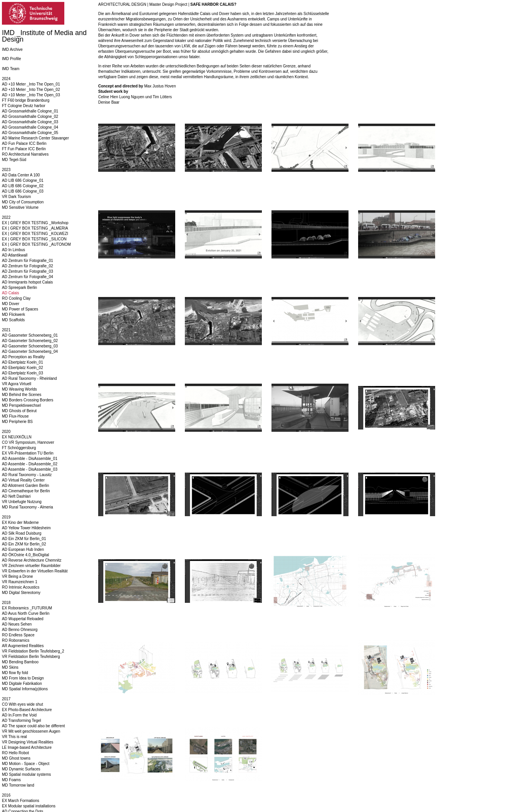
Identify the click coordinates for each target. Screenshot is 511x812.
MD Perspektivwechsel (21, 405)
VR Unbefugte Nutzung (22, 502)
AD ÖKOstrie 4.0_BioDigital (25, 555)
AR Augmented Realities (23, 646)
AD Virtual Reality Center (23, 480)
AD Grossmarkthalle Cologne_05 (30, 133)
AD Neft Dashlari (16, 496)
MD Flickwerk (13, 315)
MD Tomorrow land (18, 785)
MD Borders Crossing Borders (28, 400)
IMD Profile (11, 59)
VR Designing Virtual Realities (28, 742)
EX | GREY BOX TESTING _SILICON (34, 239)
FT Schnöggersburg (19, 448)
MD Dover (11, 304)
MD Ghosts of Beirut (19, 411)
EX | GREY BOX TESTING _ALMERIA (35, 228)
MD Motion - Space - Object (26, 764)
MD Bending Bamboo (20, 662)
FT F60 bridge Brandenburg (26, 100)
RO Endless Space (18, 635)
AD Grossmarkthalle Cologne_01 (30, 111)
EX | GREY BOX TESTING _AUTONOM (36, 244)
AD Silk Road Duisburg (22, 533)
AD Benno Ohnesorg (20, 630)
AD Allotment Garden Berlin (25, 486)
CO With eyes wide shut (23, 704)
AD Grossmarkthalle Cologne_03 (30, 122)
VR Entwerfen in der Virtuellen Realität (35, 571)
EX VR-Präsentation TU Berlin (28, 453)
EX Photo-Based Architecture (27, 710)
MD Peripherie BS (17, 422)
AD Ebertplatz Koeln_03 (23, 373)
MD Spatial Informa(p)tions (25, 689)
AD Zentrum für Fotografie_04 (28, 277)
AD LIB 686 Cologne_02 (23, 186)
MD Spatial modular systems (26, 774)
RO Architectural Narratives (25, 154)
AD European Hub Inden (23, 549)
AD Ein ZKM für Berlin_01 (24, 539)
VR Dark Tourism (16, 197)
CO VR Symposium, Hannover (28, 442)
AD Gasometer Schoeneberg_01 (30, 335)
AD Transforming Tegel (22, 721)
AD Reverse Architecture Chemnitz (32, 560)
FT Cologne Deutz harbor (24, 106)
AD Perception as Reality (23, 357)
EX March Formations (21, 801)
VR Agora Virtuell (17, 384)
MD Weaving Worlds (19, 389)
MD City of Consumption (23, 202)
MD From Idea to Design (23, 678)
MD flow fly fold (15, 673)
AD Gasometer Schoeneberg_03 (30, 346)
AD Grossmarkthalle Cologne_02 (30, 117)
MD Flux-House (15, 416)
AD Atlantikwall (15, 255)
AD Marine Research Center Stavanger (35, 138)
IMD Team (11, 69)
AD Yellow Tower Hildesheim (26, 528)
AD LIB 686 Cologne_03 (23, 191)
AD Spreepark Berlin (19, 288)
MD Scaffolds (13, 320)
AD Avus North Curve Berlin (26, 613)
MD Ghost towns (16, 758)
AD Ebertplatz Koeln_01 (23, 362)
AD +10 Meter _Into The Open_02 (31, 90)
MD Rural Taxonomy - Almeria (28, 507)
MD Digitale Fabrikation (22, 684)
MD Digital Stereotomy (21, 593)
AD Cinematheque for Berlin (26, 491)
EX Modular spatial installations (29, 806)
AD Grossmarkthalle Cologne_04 (30, 127)
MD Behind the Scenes (22, 395)
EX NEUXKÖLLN (17, 437)
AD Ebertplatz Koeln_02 (23, 368)
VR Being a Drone (18, 576)
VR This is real (14, 737)
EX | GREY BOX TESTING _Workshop (35, 223)
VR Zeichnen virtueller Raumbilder (31, 566)
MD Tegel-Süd (14, 160)
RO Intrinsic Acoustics (21, 587)
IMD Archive (12, 49)
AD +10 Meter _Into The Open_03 (31, 95)
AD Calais (10, 293)
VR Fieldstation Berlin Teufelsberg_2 (33, 651)
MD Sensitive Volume (20, 207)
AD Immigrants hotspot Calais (27, 282)
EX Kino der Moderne (20, 523)
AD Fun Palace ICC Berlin (24, 143)
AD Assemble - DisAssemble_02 (30, 464)
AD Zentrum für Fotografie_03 (28, 271)
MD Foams (11, 780)
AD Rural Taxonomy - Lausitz (27, 475)
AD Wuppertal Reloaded (23, 619)
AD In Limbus (13, 250)
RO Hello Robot (15, 753)
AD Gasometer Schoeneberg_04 (30, 351)
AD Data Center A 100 (21, 175)
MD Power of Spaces (20, 309)
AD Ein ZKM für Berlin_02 (24, 544)
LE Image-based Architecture (27, 747)
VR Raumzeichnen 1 (20, 582)
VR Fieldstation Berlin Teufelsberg (31, 657)
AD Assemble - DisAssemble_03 (30, 469)
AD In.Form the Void (19, 715)
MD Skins (10, 667)
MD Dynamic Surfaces (21, 769)
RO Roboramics (16, 640)
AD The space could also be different (34, 726)
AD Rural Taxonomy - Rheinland (29, 378)
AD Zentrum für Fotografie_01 (28, 261)
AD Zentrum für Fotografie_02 (28, 266)
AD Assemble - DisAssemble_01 (30, 459)
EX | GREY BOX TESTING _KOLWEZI (35, 234)
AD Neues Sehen (17, 624)
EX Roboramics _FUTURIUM (27, 608)
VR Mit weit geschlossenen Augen (31, 731)
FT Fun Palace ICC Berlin (24, 149)
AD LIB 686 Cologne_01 (23, 180)
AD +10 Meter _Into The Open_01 (31, 84)
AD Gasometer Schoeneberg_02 (30, 341)
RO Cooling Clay (16, 298)
